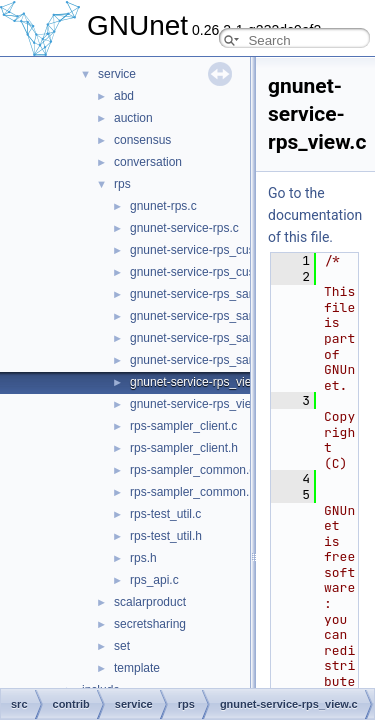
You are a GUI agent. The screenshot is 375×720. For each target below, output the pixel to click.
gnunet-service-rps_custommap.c (218, 250)
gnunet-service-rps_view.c (199, 382)
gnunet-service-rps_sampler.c (208, 294)
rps (122, 184)
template (137, 668)
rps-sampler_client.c (183, 426)
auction (133, 118)
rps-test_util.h (166, 536)
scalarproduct (150, 602)
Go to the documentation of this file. (315, 215)
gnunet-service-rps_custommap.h (219, 272)
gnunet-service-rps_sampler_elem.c (225, 338)
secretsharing (150, 624)
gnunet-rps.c (163, 206)
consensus (142, 140)
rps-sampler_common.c (192, 470)
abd (124, 96)
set (122, 646)
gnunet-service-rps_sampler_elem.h (225, 360)
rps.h (143, 558)
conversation (148, 162)
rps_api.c (154, 580)
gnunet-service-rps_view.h (199, 404)
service (117, 74)
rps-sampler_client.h (184, 448)
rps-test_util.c (165, 514)
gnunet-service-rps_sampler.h (209, 316)
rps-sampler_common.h (193, 492)
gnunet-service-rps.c (184, 228)
